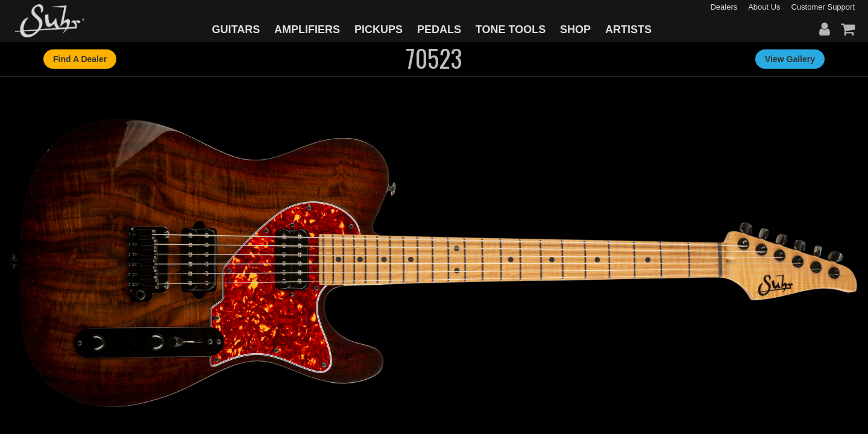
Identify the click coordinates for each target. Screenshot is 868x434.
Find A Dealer (80, 59)
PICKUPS (379, 30)
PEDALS (439, 30)
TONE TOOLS (511, 30)
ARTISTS (628, 30)
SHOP (575, 30)
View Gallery (790, 59)
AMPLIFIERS (307, 30)
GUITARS (236, 30)
